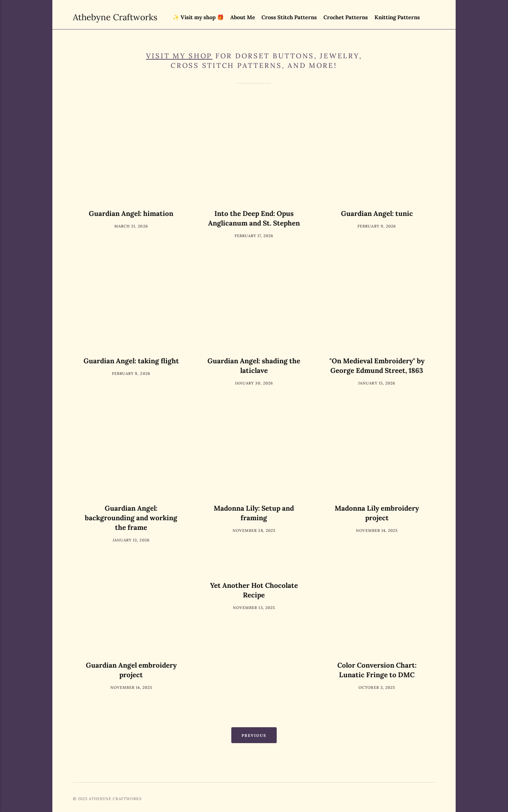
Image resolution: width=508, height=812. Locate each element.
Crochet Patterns (346, 17)
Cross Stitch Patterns (289, 17)
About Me (243, 17)
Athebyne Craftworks (93, 17)
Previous (254, 735)
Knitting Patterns (397, 17)
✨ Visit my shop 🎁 (198, 17)
